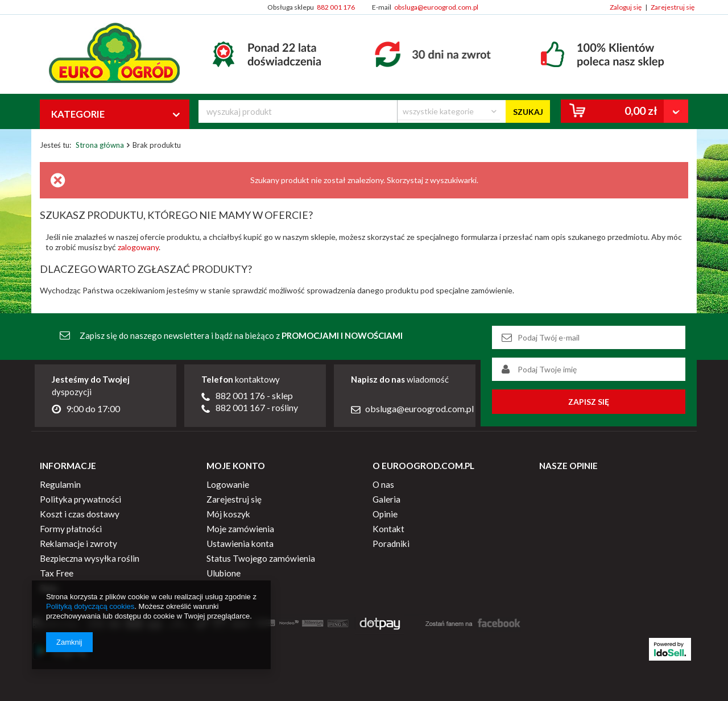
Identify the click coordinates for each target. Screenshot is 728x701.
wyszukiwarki (453, 180)
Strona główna (100, 145)
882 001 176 (336, 7)
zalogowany (138, 247)
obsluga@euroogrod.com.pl (436, 7)
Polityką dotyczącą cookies (90, 606)
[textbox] (298, 111)
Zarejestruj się (673, 7)
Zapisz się (589, 402)
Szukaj (528, 112)
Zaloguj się (626, 7)
